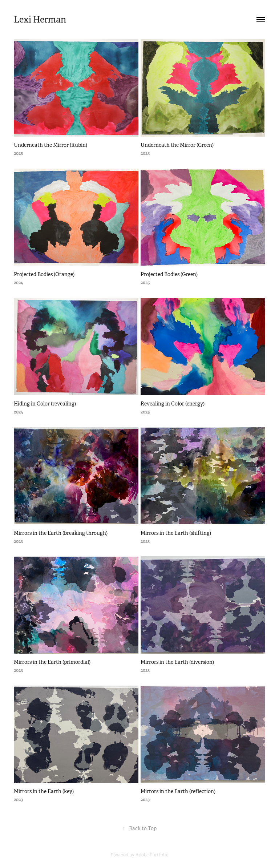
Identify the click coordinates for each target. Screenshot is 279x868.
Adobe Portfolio (152, 855)
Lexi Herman (40, 20)
